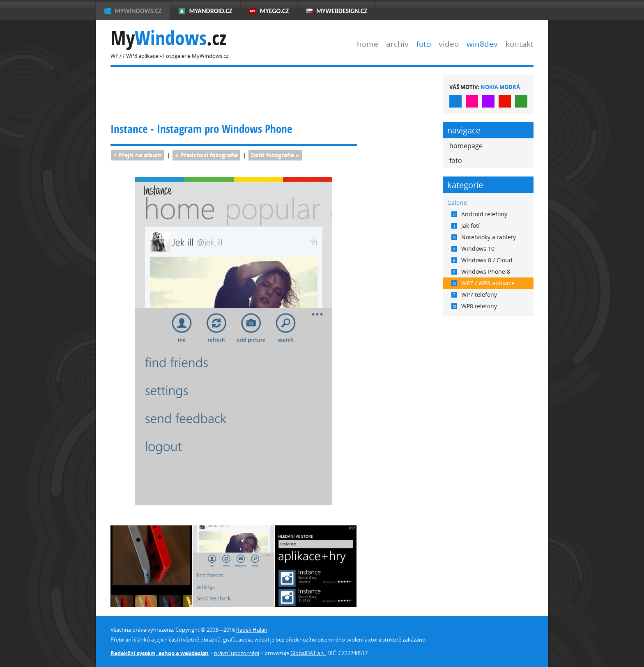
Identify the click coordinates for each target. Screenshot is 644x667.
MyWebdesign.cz (342, 11)
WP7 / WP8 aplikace (483, 283)
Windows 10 (473, 249)
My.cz (168, 38)
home (368, 44)
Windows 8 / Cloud (482, 260)
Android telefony (479, 214)
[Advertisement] (260, 94)
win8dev (482, 44)
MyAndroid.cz (210, 11)
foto (424, 44)
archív (397, 44)
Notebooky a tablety (484, 237)
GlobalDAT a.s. (308, 653)
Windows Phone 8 (481, 272)
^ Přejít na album (138, 155)
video (449, 44)
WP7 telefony (474, 295)
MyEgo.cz (274, 11)
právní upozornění (237, 653)
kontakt (520, 44)
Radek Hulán (252, 630)
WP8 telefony (474, 306)
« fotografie (206, 155)
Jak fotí (466, 226)
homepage (466, 146)
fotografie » (275, 155)
